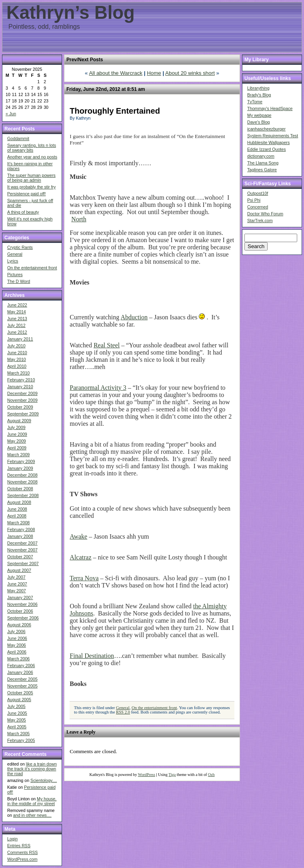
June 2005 (17, 713)
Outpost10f (258, 193)
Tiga (172, 775)
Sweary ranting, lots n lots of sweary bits (32, 148)
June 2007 (17, 584)
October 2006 (20, 611)
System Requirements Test (273, 136)
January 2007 (20, 597)
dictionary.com (261, 156)
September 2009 (23, 414)
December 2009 (22, 393)
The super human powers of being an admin (31, 178)
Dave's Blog (259, 122)
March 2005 (18, 734)
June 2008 (17, 509)
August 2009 (19, 421)
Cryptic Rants (20, 247)
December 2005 (22, 679)
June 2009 (17, 434)
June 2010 (17, 353)
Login (12, 839)
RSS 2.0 (123, 712)
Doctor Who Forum (265, 214)
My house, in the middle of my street (32, 801)
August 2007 (19, 570)
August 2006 (19, 625)
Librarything (258, 88)
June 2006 (17, 638)
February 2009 (21, 461)
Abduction (134, 317)
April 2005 (17, 727)
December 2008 (22, 475)
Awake (78, 536)
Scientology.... (44, 780)
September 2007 (23, 563)
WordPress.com (22, 859)
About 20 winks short (190, 73)
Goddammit (18, 138)
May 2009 (17, 441)
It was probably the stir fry (31, 187)
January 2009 (20, 468)
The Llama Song (263, 163)
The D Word (19, 281)
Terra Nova (84, 578)
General (15, 254)
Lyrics (13, 261)
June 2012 (17, 332)
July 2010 (16, 346)
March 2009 (18, 455)
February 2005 (21, 740)
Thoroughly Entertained (115, 111)
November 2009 (22, 400)
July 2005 (16, 706)
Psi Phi (254, 200)
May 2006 (17, 645)
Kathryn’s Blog (71, 13)
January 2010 (20, 387)
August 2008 (19, 502)
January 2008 (20, 536)
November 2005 (22, 686)
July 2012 (16, 325)
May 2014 (17, 312)
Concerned (258, 207)
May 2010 (17, 359)
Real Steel (107, 345)
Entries (19, 846)
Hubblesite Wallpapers (268, 142)
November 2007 (22, 550)
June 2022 (17, 305)
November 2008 (22, 482)
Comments (22, 852)
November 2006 (22, 604)
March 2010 (18, 373)
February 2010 (21, 380)
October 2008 (20, 489)
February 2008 (21, 529)
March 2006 (18, 659)
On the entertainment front (32, 268)
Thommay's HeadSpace (270, 108)
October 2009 (20, 407)
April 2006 (17, 652)
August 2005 (19, 700)
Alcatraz (80, 557)
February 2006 (21, 666)
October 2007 (20, 557)
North (79, 219)
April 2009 (17, 448)
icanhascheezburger (266, 129)
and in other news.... (32, 815)
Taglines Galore (262, 170)
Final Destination (92, 656)
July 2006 (16, 631)
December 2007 (22, 543)
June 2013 (17, 319)
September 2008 (23, 495)
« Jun (11, 114)
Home (154, 73)
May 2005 (17, 720)
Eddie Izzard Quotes (267, 149)
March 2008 (18, 523)
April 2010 (17, 366)
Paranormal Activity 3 (98, 388)
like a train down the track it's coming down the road (32, 769)
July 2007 (16, 577)
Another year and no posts (32, 157)
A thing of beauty (23, 212)
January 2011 (20, 339)
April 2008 (17, 516)
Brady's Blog (259, 95)
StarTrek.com (260, 221)
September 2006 (23, 618)
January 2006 (20, 672)
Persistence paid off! (26, 194)
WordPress (147, 775)
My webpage (259, 115)
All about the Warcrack (116, 73)
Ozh (211, 775)
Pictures (15, 275)
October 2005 (20, 693)
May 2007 (17, 591)
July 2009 (16, 427)
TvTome (255, 102)
